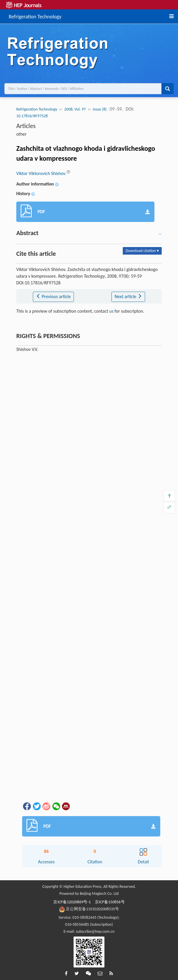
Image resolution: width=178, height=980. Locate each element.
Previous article (53, 296)
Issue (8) (100, 109)
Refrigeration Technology (35, 16)
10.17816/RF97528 (32, 116)
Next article (128, 296)
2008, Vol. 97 (75, 109)
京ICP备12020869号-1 (72, 902)
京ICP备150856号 (110, 902)
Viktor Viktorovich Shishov (41, 173)
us (112, 311)
